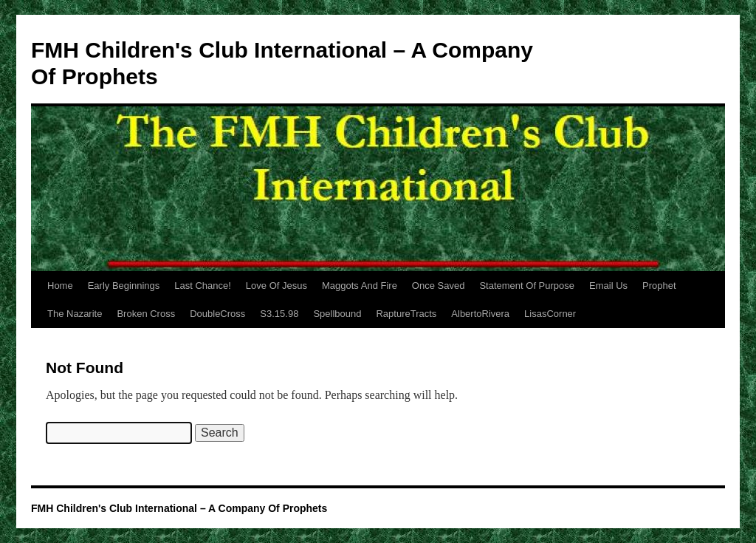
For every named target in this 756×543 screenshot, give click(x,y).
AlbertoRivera (480, 314)
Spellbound (337, 314)
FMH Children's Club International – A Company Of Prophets (179, 508)
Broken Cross (146, 314)
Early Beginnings (124, 286)
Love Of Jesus (276, 286)
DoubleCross (217, 314)
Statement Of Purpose (527, 286)
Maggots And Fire (360, 286)
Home (60, 286)
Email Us (608, 286)
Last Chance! (203, 286)
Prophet (659, 286)
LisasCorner (550, 314)
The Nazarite (75, 314)
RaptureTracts (406, 314)
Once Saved (439, 286)
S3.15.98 (279, 314)
